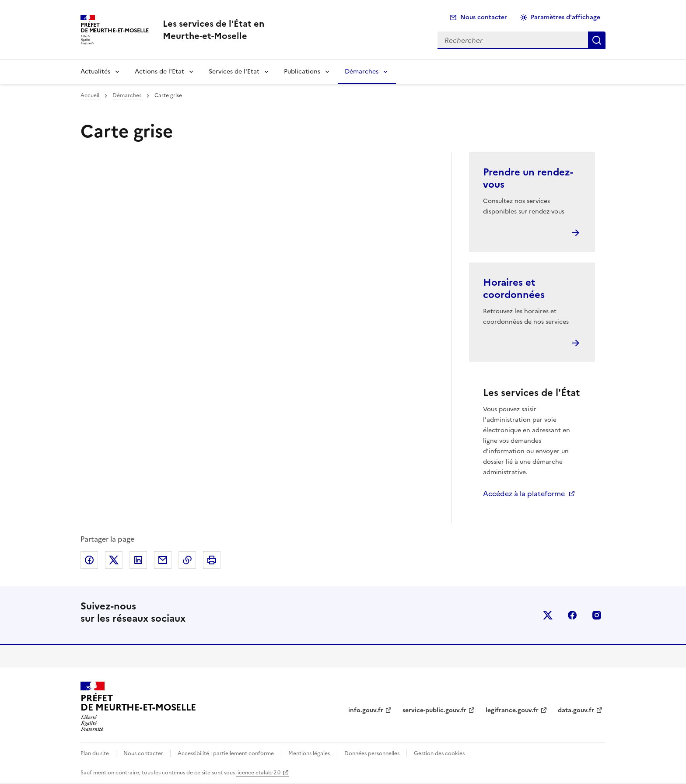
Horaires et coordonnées (514, 289)
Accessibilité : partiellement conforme (226, 753)
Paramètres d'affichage (565, 17)
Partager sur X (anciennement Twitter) (114, 560)
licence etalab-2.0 (258, 773)
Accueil (91, 95)
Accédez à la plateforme (524, 493)
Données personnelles (372, 753)
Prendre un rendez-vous (528, 178)
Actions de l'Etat (159, 72)
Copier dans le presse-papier (187, 560)
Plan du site (95, 753)
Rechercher (597, 40)
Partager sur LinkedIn (138, 560)
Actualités (95, 72)
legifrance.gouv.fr (512, 710)
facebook (572, 615)
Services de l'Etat (234, 72)
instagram (597, 615)
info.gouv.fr (366, 710)
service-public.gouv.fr (434, 710)
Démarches (362, 72)
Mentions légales (309, 753)
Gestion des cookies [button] (439, 753)
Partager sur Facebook (89, 560)
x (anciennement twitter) (548, 615)
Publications (302, 72)
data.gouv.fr (576, 710)
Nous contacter (484, 17)
